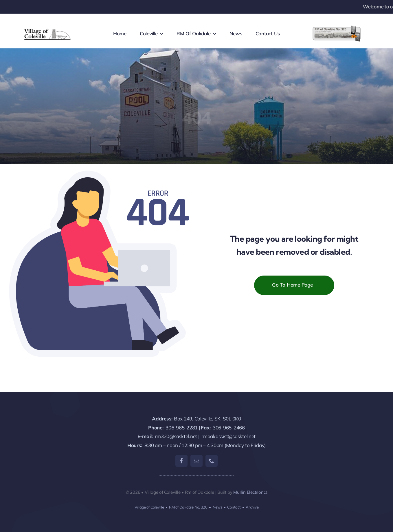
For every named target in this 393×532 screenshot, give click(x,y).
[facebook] (181, 461)
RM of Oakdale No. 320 (188, 507)
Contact (234, 507)
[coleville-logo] (48, 29)
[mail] (197, 461)
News (217, 507)
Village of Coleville (149, 507)
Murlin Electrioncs (250, 492)
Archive (252, 507)
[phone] (212, 461)
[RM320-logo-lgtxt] (337, 28)
